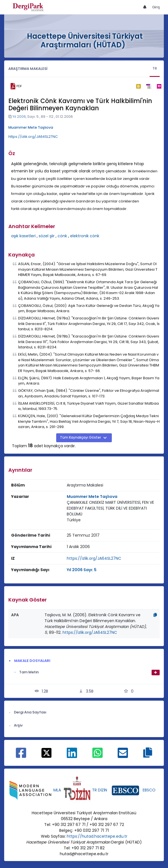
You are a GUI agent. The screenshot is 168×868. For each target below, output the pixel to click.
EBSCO (149, 790)
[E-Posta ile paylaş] (123, 756)
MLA (57, 790)
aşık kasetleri (23, 236)
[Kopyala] (155, 615)
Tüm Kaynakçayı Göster (81, 437)
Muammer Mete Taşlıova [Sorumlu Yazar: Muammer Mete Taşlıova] (92, 497)
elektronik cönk (85, 236)
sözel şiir (47, 236)
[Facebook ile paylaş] (21, 756)
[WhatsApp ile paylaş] (97, 756)
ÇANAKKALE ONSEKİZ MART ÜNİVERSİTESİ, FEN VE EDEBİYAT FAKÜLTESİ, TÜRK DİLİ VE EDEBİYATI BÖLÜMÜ (110, 508)
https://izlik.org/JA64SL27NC (33, 137)
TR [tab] (155, 68)
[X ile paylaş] (47, 752)
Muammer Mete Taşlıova (31, 127)
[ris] (149, 86)
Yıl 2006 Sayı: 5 (82, 570)
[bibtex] (138, 86)
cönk (62, 236)
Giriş (156, 7)
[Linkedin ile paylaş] (72, 756)
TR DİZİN (100, 790)
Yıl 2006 (19, 117)
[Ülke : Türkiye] (74, 520)
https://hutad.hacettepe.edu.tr (97, 836)
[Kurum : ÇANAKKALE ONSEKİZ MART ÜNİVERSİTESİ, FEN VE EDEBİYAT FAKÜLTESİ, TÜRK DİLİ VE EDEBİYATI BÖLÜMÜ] (112, 508)
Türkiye (74, 520)
